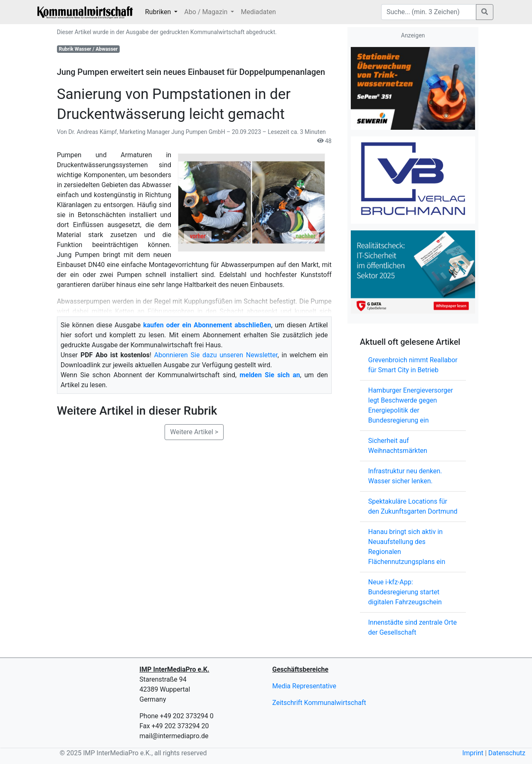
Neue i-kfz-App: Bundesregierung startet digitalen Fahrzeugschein (405, 592)
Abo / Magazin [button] (207, 12)
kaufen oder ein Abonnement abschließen (207, 325)
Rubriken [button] (159, 12)
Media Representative (304, 686)
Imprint (473, 753)
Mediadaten (258, 12)
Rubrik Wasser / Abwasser (88, 49)
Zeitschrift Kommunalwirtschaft (319, 703)
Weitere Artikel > (194, 432)
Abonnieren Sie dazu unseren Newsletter (216, 355)
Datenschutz (507, 753)
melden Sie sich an (270, 375)
